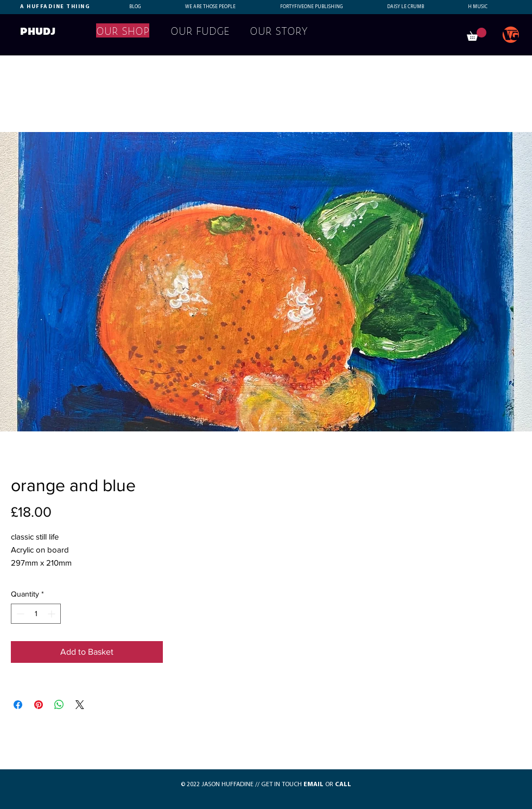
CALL (343, 785)
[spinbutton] (36, 614)
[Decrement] (19, 614)
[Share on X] (80, 705)
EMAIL (313, 785)
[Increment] (52, 614)
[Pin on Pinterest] (39, 705)
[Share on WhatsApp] (59, 705)
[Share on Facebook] (18, 705)
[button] (477, 34)
